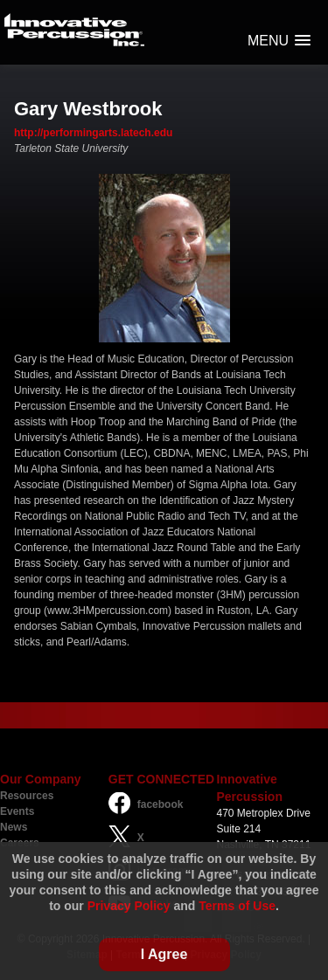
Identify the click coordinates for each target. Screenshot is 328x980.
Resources (27, 796)
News (14, 827)
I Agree (164, 954)
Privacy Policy (129, 906)
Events (17, 811)
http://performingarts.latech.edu (93, 133)
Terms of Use (237, 906)
